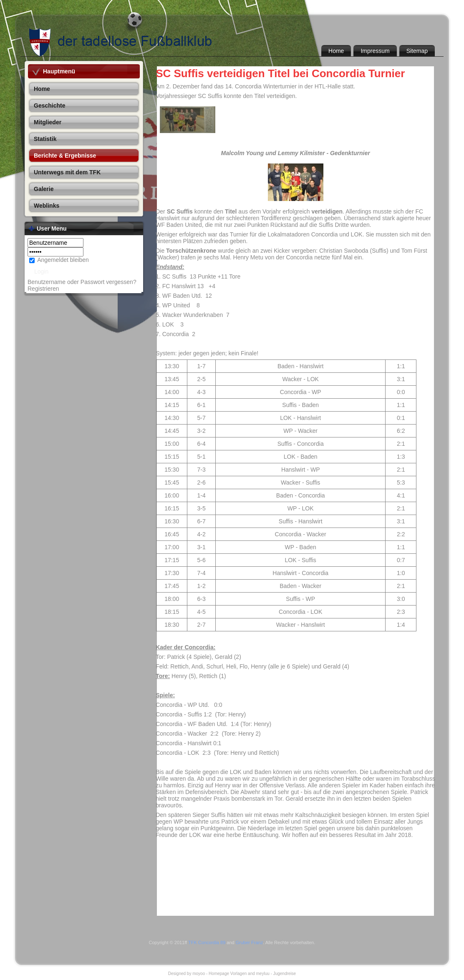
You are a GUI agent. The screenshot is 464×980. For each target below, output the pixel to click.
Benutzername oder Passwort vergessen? (82, 282)
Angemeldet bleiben (63, 260)
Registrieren (43, 289)
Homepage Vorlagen (228, 974)
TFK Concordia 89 (207, 942)
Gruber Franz (249, 942)
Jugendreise (285, 974)
